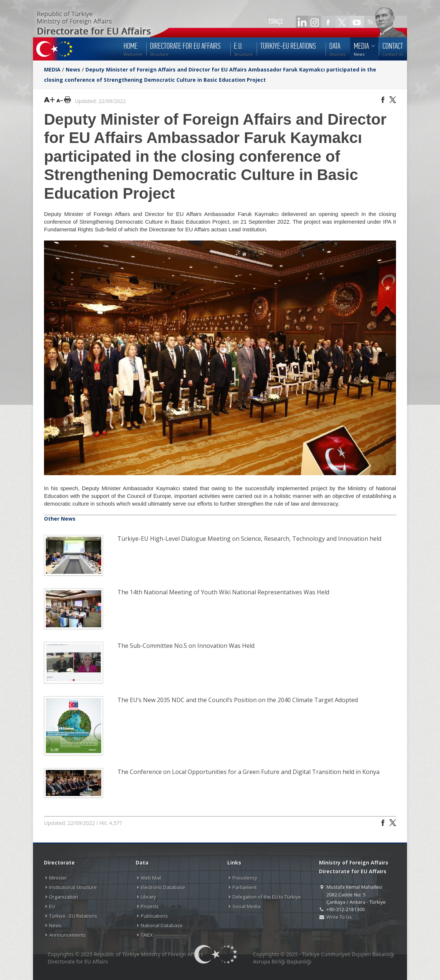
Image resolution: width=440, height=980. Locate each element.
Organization (64, 897)
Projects (150, 906)
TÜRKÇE (276, 22)
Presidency (245, 878)
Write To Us (339, 917)
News (73, 69)
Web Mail (151, 878)
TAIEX (147, 935)
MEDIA (52, 69)
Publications (154, 916)
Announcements (67, 935)
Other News (60, 519)
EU (52, 906)
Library (148, 897)
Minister (58, 878)
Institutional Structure (73, 887)
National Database (162, 925)
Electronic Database (163, 887)
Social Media (247, 906)
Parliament (245, 887)
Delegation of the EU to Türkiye (267, 897)
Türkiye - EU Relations (73, 916)
